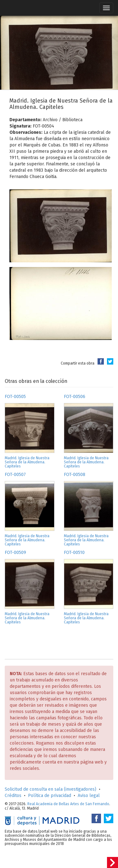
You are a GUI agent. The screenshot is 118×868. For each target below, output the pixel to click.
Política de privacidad (50, 796)
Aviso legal (89, 796)
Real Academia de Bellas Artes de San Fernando (68, 804)
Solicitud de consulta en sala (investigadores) (51, 789)
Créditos (13, 796)
